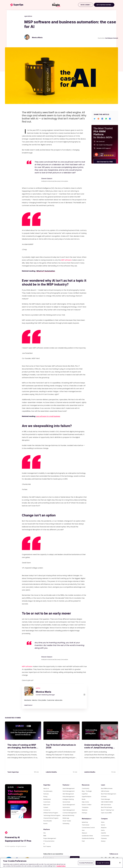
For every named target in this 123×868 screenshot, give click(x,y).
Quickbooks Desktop (88, 838)
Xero (83, 830)
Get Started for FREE (105, 162)
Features (46, 794)
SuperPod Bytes (87, 797)
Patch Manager (106, 799)
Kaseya (103, 841)
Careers (46, 807)
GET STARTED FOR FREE (104, 5)
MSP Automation (106, 805)
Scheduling (66, 824)
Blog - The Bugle (87, 791)
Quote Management (69, 805)
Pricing (45, 797)
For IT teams (47, 846)
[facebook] (110, 119)
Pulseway (104, 838)
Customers (47, 802)
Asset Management (69, 788)
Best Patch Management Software (109, 795)
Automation (66, 807)
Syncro (103, 825)
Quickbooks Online (87, 836)
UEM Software (105, 791)
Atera (103, 822)
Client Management (69, 810)
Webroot (84, 833)
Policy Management (69, 797)
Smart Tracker (67, 821)
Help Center (85, 802)
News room (47, 805)
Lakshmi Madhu (51, 772)
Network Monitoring (68, 815)
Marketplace (47, 799)
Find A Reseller (48, 821)
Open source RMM (106, 813)
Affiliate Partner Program (51, 813)
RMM (45, 836)
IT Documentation (49, 841)
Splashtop (85, 822)
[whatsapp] (106, 119)
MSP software (66, 260)
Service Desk (66, 802)
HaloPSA (103, 833)
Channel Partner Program (51, 818)
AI (44, 844)
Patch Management (69, 791)
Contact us (47, 810)
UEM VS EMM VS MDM (107, 802)
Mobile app (66, 818)
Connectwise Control (88, 828)
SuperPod (85, 794)
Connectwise (105, 836)
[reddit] (98, 119)
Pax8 (83, 841)
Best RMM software (107, 788)
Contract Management (70, 813)
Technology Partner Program (52, 815)
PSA (44, 833)
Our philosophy (48, 791)
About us (46, 788)
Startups (84, 813)
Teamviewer (86, 825)
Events (45, 824)
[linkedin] (102, 119)
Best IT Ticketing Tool (107, 810)
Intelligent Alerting (68, 799)
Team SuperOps (13, 772)
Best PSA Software (107, 807)
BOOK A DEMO (85, 5)
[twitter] (95, 119)
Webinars (85, 810)
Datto (103, 830)
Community (86, 788)
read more (28, 705)
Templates (85, 807)
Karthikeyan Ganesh (112, 38)
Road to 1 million (87, 805)
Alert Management (68, 794)
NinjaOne (104, 828)
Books (84, 799)
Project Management (50, 838)
